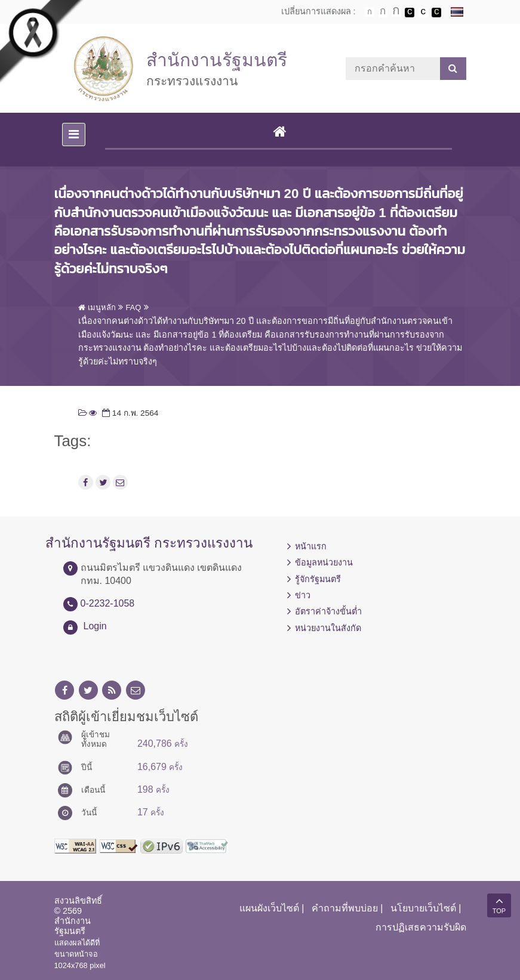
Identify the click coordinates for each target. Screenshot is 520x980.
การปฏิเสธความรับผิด (421, 927)
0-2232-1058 (108, 603)
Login (95, 626)
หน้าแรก (311, 546)
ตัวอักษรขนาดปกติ (370, 12)
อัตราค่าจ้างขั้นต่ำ (328, 611)
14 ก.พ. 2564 (129, 413)
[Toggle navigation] (74, 135)
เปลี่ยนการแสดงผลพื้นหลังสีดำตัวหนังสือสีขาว (410, 13)
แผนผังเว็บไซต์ (269, 908)
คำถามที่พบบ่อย (345, 908)
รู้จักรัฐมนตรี (318, 579)
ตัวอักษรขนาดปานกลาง (383, 13)
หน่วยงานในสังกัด (328, 628)
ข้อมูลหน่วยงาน (324, 562)
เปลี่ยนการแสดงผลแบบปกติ (423, 13)
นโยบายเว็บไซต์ (423, 908)
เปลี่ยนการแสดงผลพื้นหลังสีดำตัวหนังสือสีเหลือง (436, 13)
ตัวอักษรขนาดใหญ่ (396, 12)
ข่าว (303, 595)
